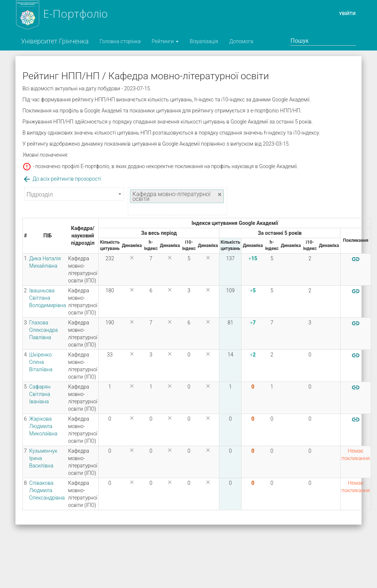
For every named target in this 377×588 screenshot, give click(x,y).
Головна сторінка (120, 41)
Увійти (347, 13)
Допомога (241, 41)
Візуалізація (204, 41)
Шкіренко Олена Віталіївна (41, 362)
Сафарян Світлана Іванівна (40, 394)
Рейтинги (165, 41)
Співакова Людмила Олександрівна (47, 490)
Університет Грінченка (55, 41)
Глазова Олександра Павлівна (43, 330)
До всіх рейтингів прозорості (62, 179)
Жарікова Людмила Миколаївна (43, 426)
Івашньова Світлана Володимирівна (47, 298)
